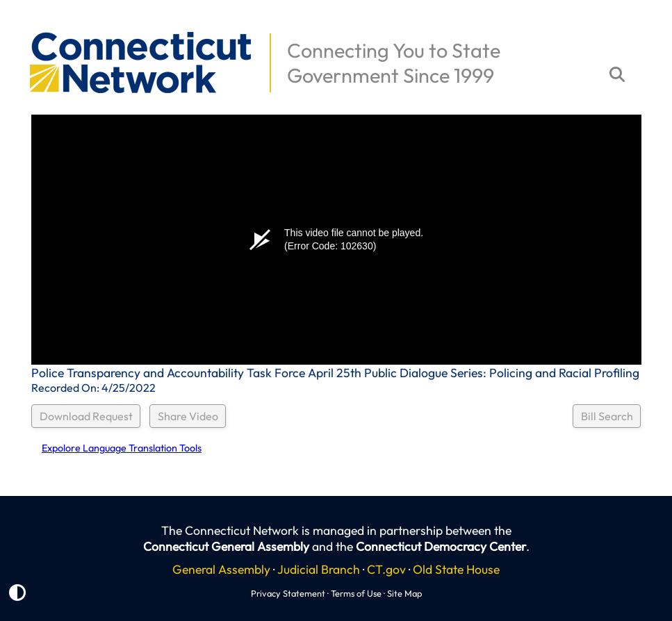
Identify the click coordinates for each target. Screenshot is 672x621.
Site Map (404, 593)
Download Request (86, 416)
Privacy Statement (288, 593)
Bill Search (607, 416)
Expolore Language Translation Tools (122, 448)
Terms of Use (356, 593)
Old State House (456, 569)
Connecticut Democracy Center (441, 546)
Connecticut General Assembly (226, 546)
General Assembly (221, 569)
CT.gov (386, 569)
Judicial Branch (319, 569)
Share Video (188, 416)
